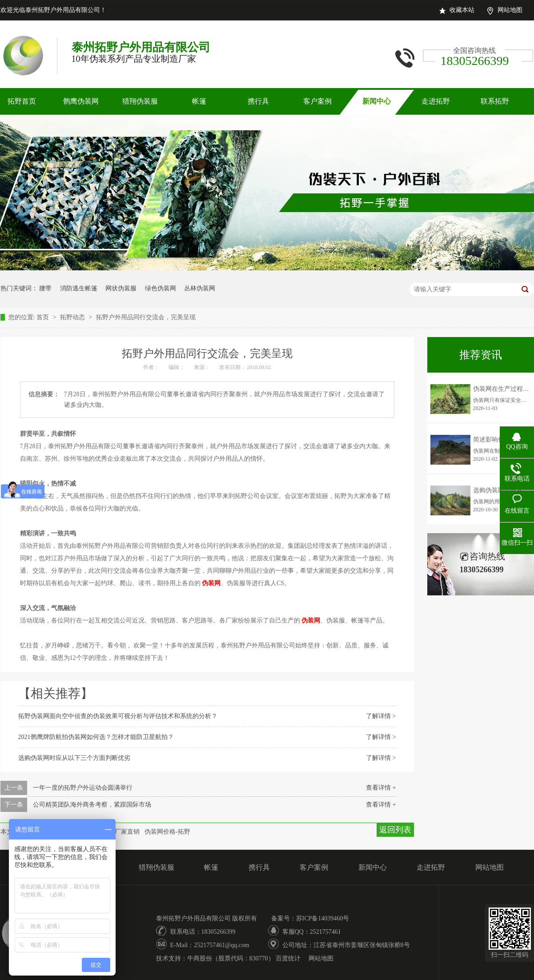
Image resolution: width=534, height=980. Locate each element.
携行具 (258, 101)
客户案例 (317, 101)
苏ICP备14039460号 (323, 918)
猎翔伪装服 (140, 101)
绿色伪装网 (161, 288)
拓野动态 (73, 317)
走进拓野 (436, 101)
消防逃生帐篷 (79, 288)
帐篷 (199, 101)
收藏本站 (462, 10)
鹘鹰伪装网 (81, 101)
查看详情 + (381, 788)
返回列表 (395, 830)
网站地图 (510, 10)
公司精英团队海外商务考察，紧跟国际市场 (92, 805)
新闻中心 (377, 101)
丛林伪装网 (200, 288)
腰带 (45, 288)
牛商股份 (200, 958)
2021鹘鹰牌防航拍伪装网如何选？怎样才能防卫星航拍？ (96, 737)
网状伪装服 (121, 288)
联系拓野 (495, 101)
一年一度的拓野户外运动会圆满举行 (83, 788)
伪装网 (211, 583)
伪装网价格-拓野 (167, 832)
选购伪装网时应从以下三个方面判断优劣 (74, 758)
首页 (44, 317)
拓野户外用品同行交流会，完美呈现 (146, 317)
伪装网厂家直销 (118, 832)
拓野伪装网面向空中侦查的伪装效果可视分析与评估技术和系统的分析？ (118, 716)
